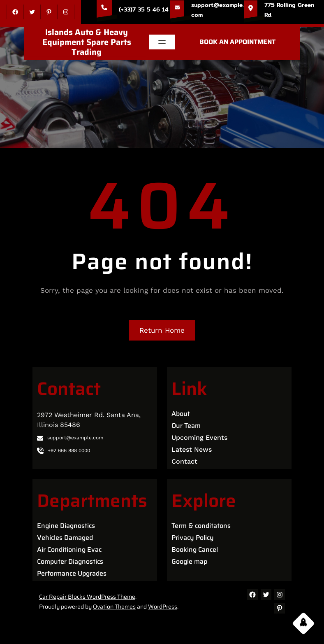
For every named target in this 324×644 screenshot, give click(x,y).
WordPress (163, 607)
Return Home (162, 330)
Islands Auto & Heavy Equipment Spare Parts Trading (87, 42)
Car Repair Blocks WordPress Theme (87, 597)
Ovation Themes (114, 607)
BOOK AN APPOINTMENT (237, 42)
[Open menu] (162, 42)
